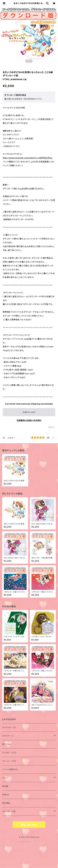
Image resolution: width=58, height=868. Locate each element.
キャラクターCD (9, 727)
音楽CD (6, 795)
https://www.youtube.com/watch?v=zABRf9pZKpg (27, 158)
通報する (52, 427)
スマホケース (8, 736)
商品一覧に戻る (29, 825)
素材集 (5, 786)
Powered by (29, 842)
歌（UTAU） (7, 744)
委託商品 (6, 803)
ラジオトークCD (9, 753)
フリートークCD (9, 761)
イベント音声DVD (10, 769)
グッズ (5, 778)
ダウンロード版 (9, 811)
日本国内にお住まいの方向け (29, 420)
